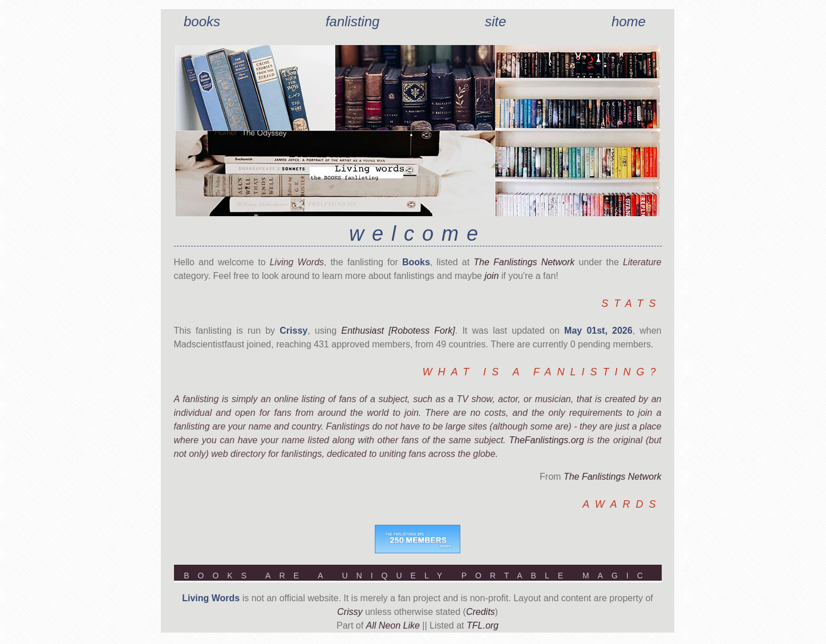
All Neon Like (393, 625)
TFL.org (483, 625)
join (491, 276)
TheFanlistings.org (546, 440)
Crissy (350, 612)
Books (202, 21)
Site (495, 21)
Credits (481, 612)
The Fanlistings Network (524, 262)
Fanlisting (353, 21)
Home (629, 21)
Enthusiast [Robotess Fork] (398, 331)
